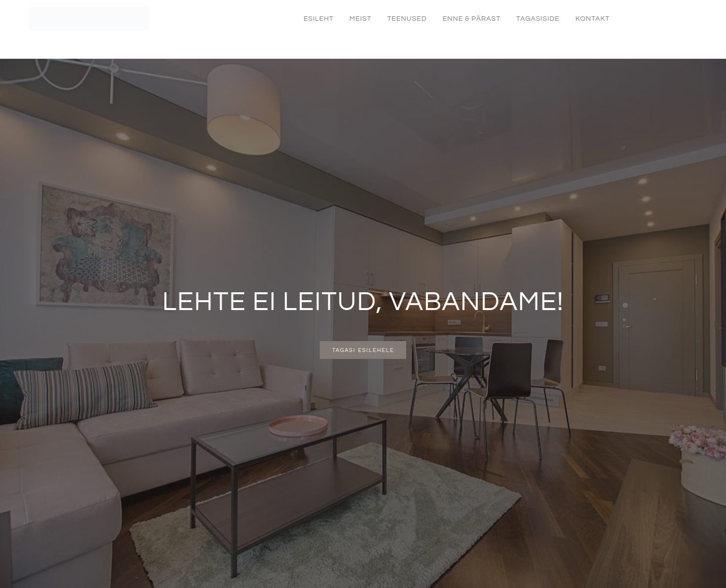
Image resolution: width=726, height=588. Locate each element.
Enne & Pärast (472, 19)
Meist (361, 19)
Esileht (319, 19)
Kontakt (593, 19)
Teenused (407, 19)
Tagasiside (538, 19)
